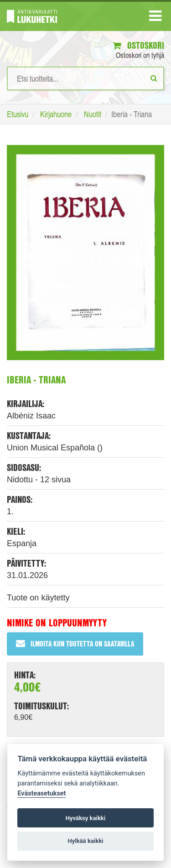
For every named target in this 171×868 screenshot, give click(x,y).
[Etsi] (154, 78)
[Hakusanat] (85, 78)
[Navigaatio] (155, 18)
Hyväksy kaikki (85, 818)
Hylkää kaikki (85, 841)
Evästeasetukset (41, 793)
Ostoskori (138, 45)
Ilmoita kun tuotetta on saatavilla (75, 643)
